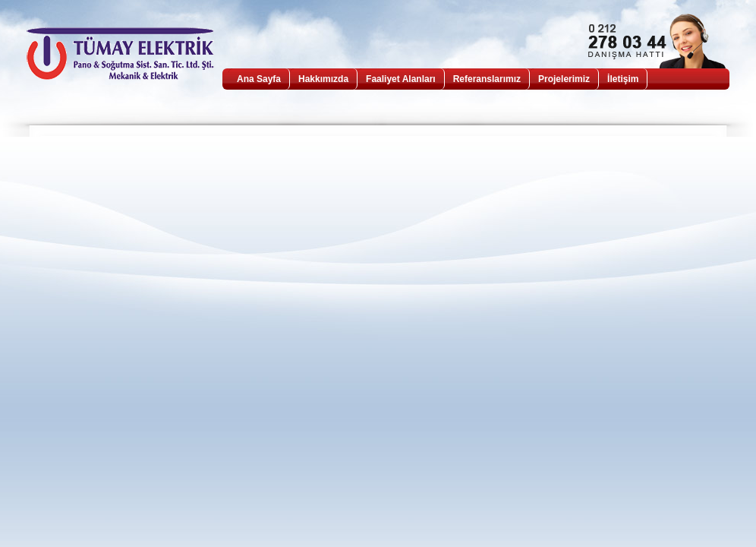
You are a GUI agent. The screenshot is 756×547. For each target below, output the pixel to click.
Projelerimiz (564, 79)
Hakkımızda (323, 79)
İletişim (623, 79)
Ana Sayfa (259, 79)
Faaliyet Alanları (401, 79)
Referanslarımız (487, 79)
